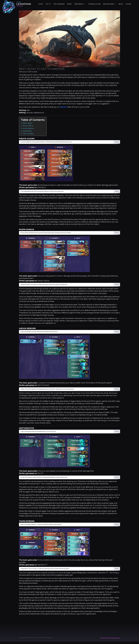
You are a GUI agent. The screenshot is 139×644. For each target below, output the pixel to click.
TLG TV (48, 4)
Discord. (64, 107)
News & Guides (109, 4)
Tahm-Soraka (28, 134)
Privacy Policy (105, 638)
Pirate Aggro (27, 123)
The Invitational (59, 4)
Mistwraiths (27, 131)
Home (41, 4)
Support (117, 638)
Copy (117, 142)
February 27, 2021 (25, 72)
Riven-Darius (28, 126)
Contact (128, 4)
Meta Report (80, 4)
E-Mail (112, 638)
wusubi (35, 72)
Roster (69, 4)
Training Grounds (94, 4)
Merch (121, 4)
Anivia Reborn (28, 128)
